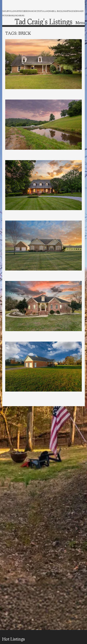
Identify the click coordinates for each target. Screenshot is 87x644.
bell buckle (58, 11)
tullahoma (46, 11)
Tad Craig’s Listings (43, 21)
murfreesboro (21, 11)
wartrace (69, 11)
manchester (35, 11)
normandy (78, 11)
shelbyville (8, 11)
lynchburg (19, 16)
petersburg (8, 16)
